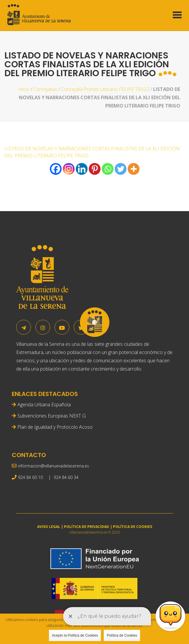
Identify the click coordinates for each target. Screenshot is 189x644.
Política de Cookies (122, 635)
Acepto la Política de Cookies (75, 635)
